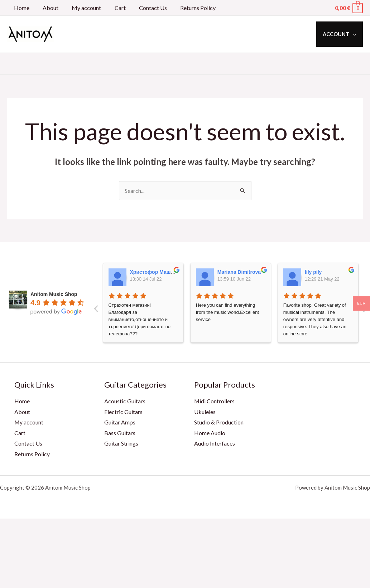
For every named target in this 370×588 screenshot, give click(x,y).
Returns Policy (188, 8)
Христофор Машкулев (158, 272)
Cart (113, 8)
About (48, 8)
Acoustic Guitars (125, 401)
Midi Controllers (215, 401)
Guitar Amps (120, 422)
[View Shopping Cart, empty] (349, 8)
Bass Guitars (120, 433)
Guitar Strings (121, 444)
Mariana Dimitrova (239, 272)
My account (82, 8)
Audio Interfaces (215, 444)
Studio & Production (219, 422)
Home (21, 8)
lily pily (313, 272)
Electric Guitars (123, 412)
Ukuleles (205, 412)
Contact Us (144, 8)
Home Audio (210, 433)
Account (337, 34)
